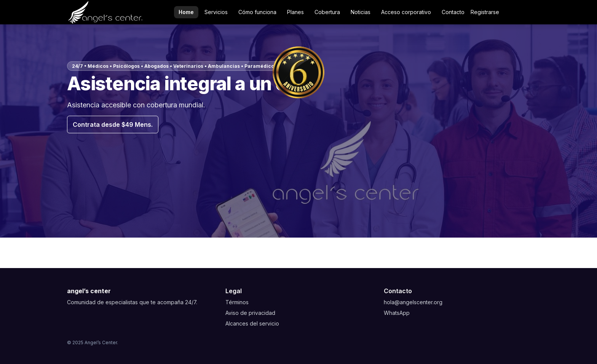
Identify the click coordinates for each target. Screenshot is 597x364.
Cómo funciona (257, 12)
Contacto (453, 12)
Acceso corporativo (406, 12)
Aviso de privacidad (250, 313)
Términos (237, 302)
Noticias (361, 12)
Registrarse (485, 12)
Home (186, 12)
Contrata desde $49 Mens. (113, 125)
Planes (295, 12)
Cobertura (327, 12)
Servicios (216, 12)
